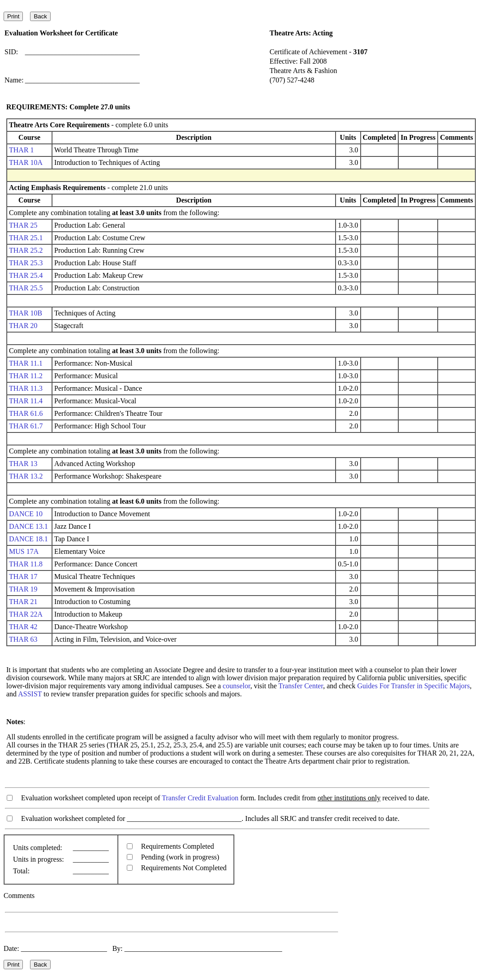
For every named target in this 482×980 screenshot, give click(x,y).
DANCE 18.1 (28, 539)
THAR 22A (26, 614)
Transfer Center (301, 686)
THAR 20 (23, 326)
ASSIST (30, 694)
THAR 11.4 (26, 401)
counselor (237, 686)
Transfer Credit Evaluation (200, 798)
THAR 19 (23, 589)
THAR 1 (22, 150)
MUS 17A (24, 551)
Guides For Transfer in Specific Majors (414, 686)
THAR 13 (23, 464)
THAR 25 (23, 225)
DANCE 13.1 (28, 526)
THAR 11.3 (26, 388)
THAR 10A (26, 162)
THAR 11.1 (26, 363)
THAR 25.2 (26, 250)
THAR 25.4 (26, 275)
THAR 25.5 (26, 288)
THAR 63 (23, 639)
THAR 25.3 (26, 263)
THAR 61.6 (26, 413)
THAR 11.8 (26, 564)
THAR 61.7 (26, 426)
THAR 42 (23, 627)
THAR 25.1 (26, 238)
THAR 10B (26, 313)
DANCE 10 (26, 514)
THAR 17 (23, 576)
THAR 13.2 (26, 476)
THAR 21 (23, 602)
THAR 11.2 (26, 376)
